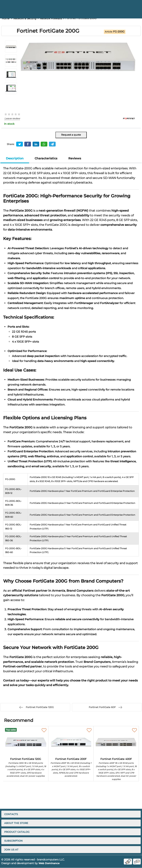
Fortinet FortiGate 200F (71, 768)
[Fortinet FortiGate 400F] (116, 742)
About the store (16, 823)
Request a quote (71, 135)
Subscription (13, 841)
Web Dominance (50, 863)
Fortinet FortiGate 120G (26, 768)
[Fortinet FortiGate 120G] (26, 742)
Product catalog (17, 832)
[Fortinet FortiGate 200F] (71, 742)
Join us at (11, 850)
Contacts (11, 814)
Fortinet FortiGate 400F (116, 769)
